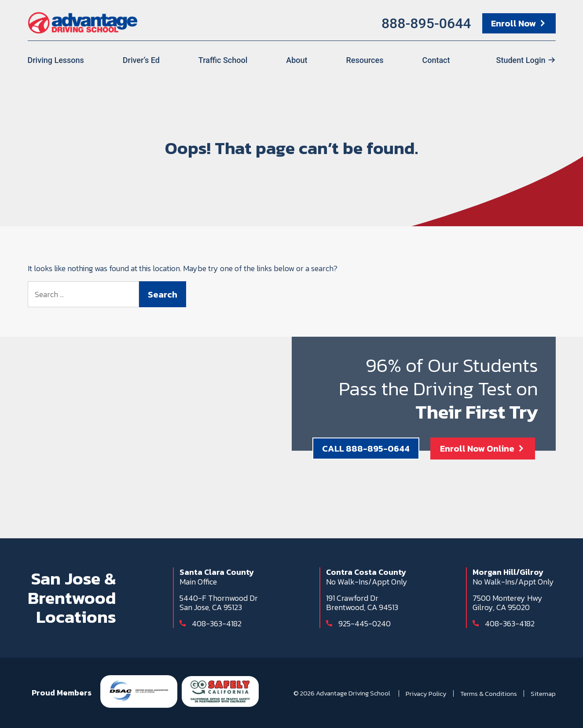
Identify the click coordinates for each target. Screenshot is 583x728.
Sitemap (543, 693)
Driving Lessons (56, 60)
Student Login (521, 60)
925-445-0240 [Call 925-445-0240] (365, 623)
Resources (365, 60)
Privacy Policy (426, 693)
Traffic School (223, 60)
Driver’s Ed (141, 60)
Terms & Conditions (489, 693)
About (297, 60)
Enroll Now (513, 23)
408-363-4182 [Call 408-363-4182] (217, 623)
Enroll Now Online (477, 449)
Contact (436, 60)
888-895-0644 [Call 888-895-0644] (426, 23)
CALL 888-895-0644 (366, 449)
